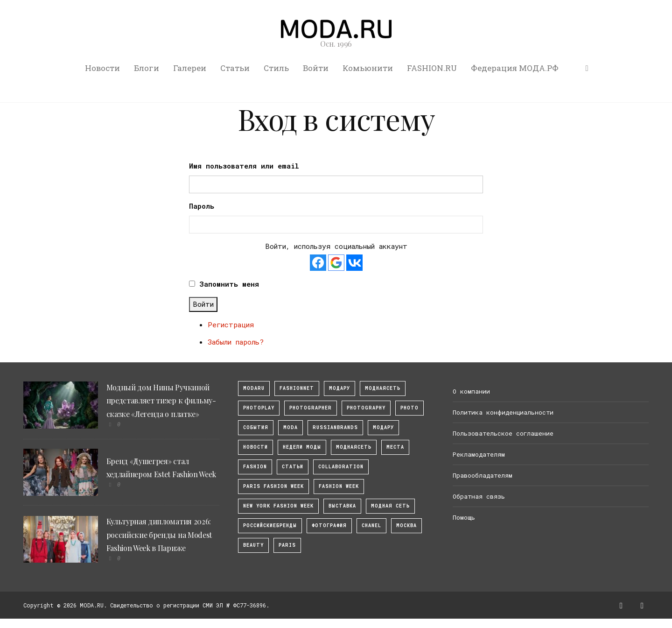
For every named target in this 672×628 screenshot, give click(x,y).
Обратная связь (479, 496)
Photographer (311, 408)
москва (406, 526)
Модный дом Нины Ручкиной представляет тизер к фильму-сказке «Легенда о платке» (161, 401)
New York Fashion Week (278, 506)
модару (339, 388)
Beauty (253, 545)
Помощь (464, 517)
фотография (329, 526)
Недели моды (302, 447)
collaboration (341, 467)
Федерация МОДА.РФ (515, 68)
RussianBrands (335, 427)
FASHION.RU (432, 68)
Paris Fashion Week (273, 486)
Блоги (147, 68)
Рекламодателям (479, 454)
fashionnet (297, 388)
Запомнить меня (229, 284)
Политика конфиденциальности (503, 412)
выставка (342, 506)
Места (395, 447)
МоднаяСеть (383, 388)
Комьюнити (368, 68)
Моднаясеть (354, 447)
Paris (287, 545)
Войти (316, 68)
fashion (255, 467)
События (256, 427)
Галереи (190, 68)
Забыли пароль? (236, 342)
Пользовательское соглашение (503, 433)
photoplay (259, 408)
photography (366, 408)
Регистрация (231, 325)
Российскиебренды (270, 526)
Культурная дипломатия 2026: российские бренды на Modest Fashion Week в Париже (159, 535)
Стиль (276, 68)
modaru (254, 388)
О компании (471, 391)
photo (409, 408)
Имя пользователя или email (244, 166)
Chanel (371, 526)
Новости (102, 68)
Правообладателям (483, 475)
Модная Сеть (390, 506)
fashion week (339, 486)
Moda (290, 427)
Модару (383, 427)
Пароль (202, 206)
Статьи (235, 68)
